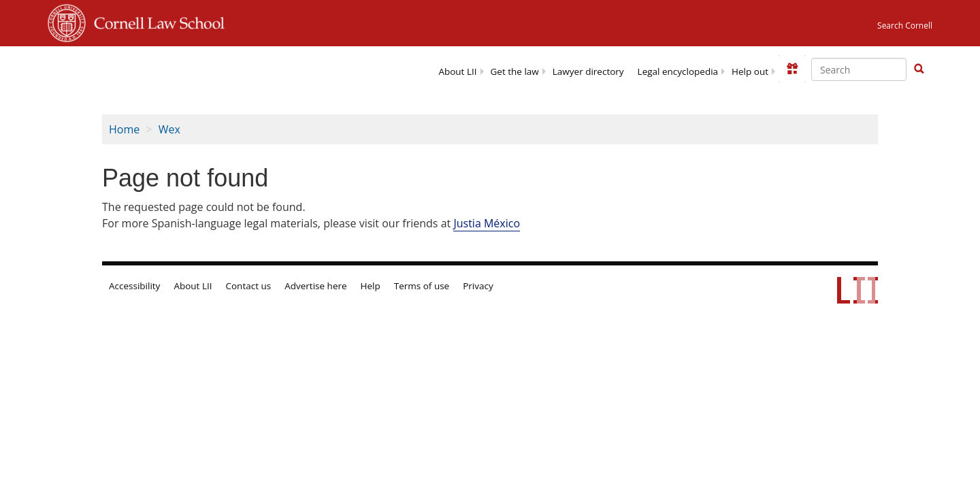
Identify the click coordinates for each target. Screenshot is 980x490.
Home (124, 129)
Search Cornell (905, 26)
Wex (169, 129)
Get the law (515, 71)
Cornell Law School (155, 21)
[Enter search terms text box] (859, 69)
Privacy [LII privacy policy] (478, 286)
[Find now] (919, 69)
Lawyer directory (588, 71)
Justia (487, 223)
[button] (919, 69)
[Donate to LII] (792, 69)
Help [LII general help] (371, 286)
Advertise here (315, 286)
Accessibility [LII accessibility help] (134, 286)
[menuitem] (457, 70)
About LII (457, 71)
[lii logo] (173, 68)
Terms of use (422, 286)
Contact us (249, 286)
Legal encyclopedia (678, 71)
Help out (750, 71)
